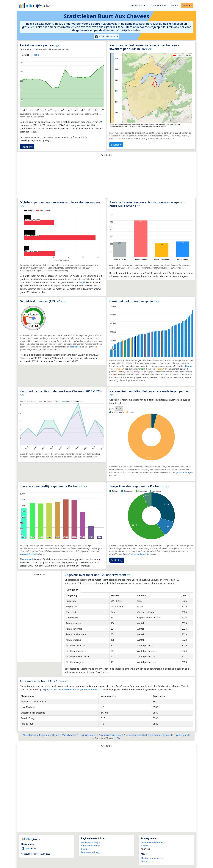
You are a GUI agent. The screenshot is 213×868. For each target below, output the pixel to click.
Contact (145, 861)
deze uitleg (75, 347)
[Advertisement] (106, 178)
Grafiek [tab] (26, 55)
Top (119, 738)
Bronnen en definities (152, 842)
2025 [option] (118, 409)
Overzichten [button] (137, 6)
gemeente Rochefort (184, 472)
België (82, 282)
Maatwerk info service (152, 858)
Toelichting (27, 147)
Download (187, 6)
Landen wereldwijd (91, 852)
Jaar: (112, 409)
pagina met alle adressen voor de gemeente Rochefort (73, 689)
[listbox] (119, 409)
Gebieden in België (91, 842)
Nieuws (145, 846)
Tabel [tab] (37, 55)
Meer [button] (173, 6)
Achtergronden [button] (157, 6)
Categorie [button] (72, 590)
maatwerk (28, 559)
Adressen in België (91, 846)
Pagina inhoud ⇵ (107, 37)
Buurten (115, 145)
